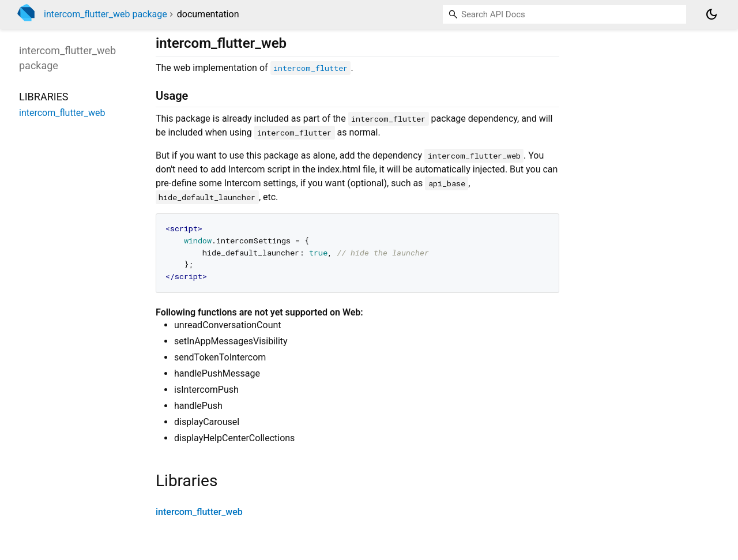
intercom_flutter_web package (106, 14)
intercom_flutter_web (199, 512)
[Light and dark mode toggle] (711, 14)
